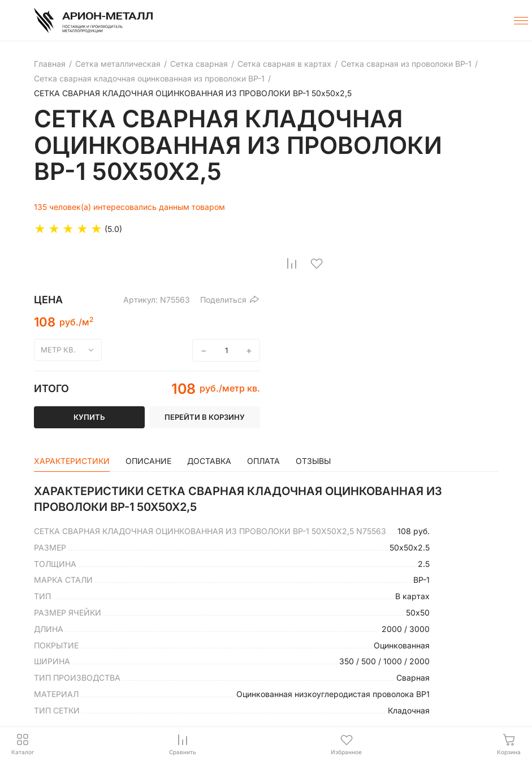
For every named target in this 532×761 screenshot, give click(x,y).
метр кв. (58, 350)
